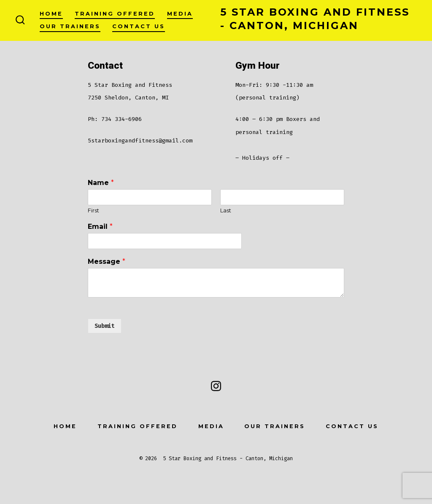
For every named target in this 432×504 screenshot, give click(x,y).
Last (226, 210)
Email (100, 227)
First (93, 210)
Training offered (115, 14)
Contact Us (139, 26)
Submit (105, 326)
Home (51, 14)
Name (101, 183)
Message (107, 261)
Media (180, 14)
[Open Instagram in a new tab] (216, 386)
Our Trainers (70, 26)
